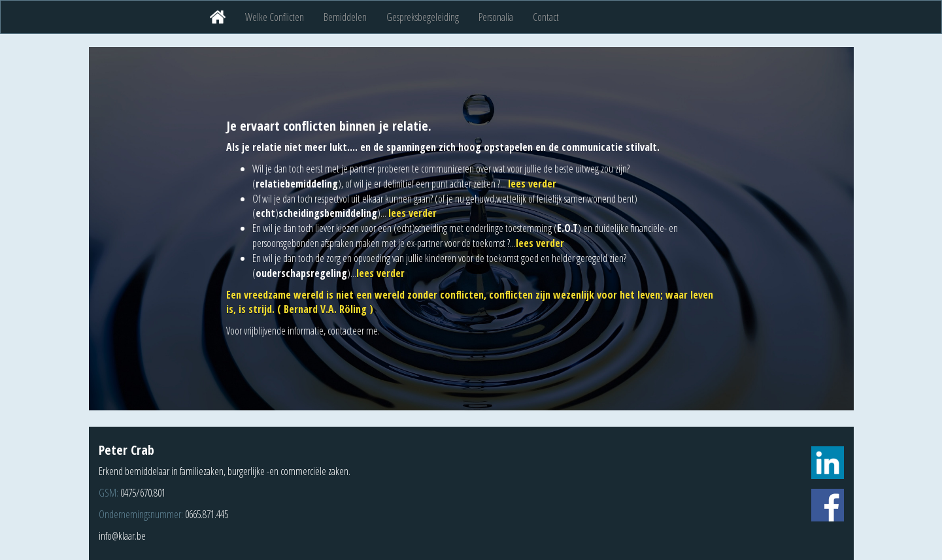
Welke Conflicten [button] (275, 17)
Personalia (496, 17)
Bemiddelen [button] (345, 17)
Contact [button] (546, 17)
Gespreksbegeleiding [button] (423, 17)
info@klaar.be (122, 536)
